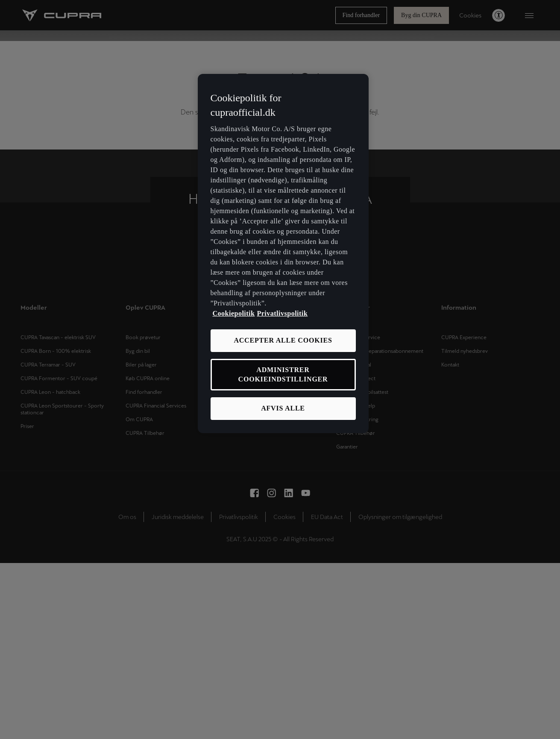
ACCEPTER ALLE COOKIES (283, 340)
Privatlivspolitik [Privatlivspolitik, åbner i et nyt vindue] (282, 313)
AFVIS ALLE (283, 408)
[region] (283, 254)
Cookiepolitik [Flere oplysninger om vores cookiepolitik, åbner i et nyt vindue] (234, 313)
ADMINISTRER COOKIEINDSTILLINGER (283, 374)
